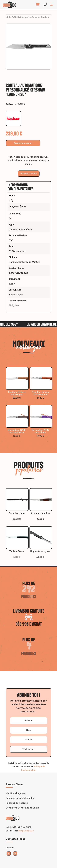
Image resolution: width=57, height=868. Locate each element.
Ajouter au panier (23, 143)
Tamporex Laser (26, 831)
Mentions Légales (15, 793)
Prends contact (29, 174)
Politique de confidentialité (20, 798)
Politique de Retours (17, 803)
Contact (10, 848)
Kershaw (45, 17)
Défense (36, 17)
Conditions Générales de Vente (22, 808)
